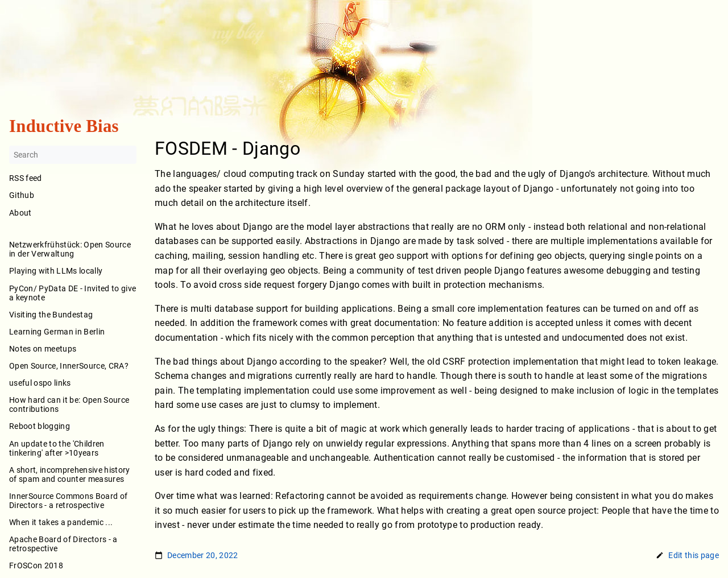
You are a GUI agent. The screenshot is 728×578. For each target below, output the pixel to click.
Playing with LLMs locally (56, 271)
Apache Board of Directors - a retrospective (63, 544)
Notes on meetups (43, 349)
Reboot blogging (40, 427)
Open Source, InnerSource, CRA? (69, 366)
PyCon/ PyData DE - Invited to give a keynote (73, 293)
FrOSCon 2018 (36, 566)
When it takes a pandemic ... (61, 522)
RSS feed (26, 179)
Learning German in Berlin (57, 332)
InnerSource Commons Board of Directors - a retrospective (68, 501)
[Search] (73, 155)
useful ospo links (40, 383)
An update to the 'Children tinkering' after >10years (57, 448)
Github (22, 196)
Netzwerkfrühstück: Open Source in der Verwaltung (70, 250)
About (73, 220)
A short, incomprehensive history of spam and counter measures (70, 474)
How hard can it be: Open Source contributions (69, 405)
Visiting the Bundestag (51, 315)
